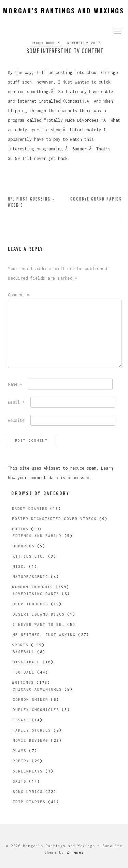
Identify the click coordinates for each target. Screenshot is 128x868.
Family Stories (32, 730)
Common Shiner (30, 700)
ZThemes (75, 852)
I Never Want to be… (39, 624)
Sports (20, 645)
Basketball (26, 662)
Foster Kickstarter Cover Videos (54, 519)
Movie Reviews (30, 740)
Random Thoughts (46, 43)
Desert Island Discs (39, 614)
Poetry (21, 761)
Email (16, 402)
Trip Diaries (29, 802)
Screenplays (28, 771)
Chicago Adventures (37, 689)
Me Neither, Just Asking (44, 635)
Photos (20, 529)
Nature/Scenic (30, 577)
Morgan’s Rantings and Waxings (63, 11)
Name (15, 384)
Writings (23, 682)
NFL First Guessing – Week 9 (32, 202)
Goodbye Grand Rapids (96, 199)
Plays (19, 751)
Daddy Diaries (30, 509)
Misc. (19, 567)
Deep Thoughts (30, 604)
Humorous (24, 546)
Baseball (24, 652)
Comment (19, 295)
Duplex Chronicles (36, 710)
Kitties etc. (29, 556)
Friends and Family (37, 536)
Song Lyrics (28, 792)
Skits (19, 781)
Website (16, 420)
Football (24, 672)
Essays (21, 720)
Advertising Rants (36, 594)
